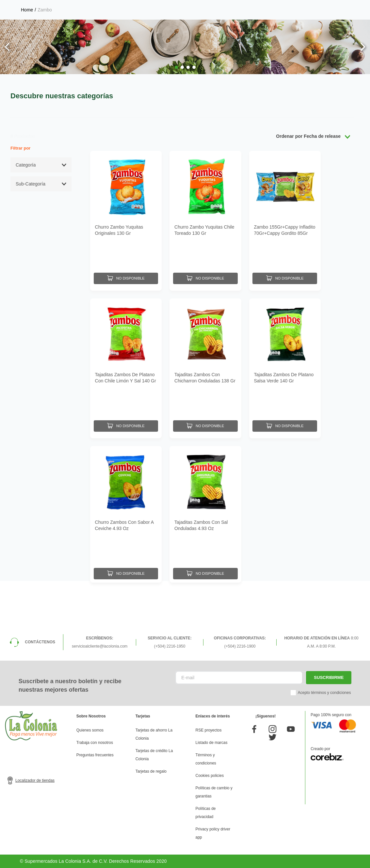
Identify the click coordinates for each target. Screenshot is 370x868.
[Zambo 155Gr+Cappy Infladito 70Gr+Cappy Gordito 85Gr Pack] (285, 219)
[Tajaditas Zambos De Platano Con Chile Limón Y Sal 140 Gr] (126, 363)
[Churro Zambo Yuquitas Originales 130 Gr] (126, 219)
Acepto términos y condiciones (324, 693)
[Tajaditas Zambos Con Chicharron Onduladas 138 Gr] (205, 363)
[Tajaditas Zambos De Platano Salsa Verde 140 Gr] (285, 363)
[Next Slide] (363, 47)
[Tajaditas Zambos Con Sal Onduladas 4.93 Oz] (205, 508)
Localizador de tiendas (35, 780)
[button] (176, 67)
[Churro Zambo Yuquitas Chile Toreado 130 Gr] (205, 219)
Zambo (45, 10)
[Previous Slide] (7, 47)
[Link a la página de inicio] (27, 10)
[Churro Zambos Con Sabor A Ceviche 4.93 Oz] (126, 508)
